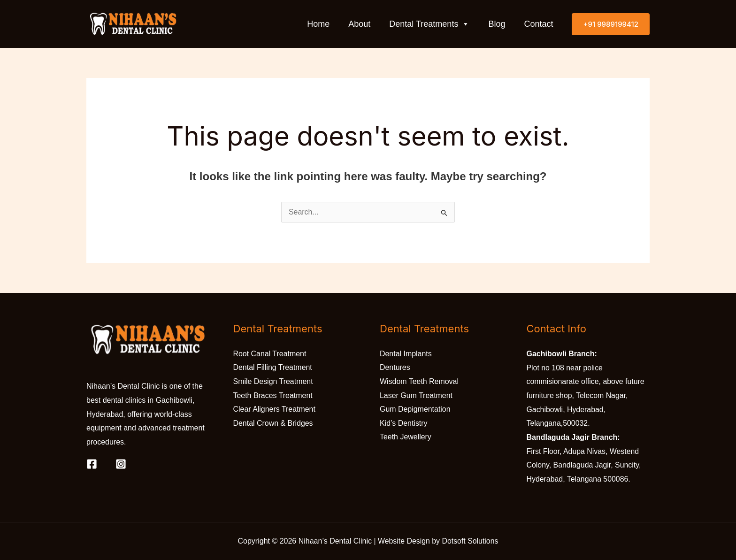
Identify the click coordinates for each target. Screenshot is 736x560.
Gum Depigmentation (415, 410)
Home (318, 24)
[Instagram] (121, 464)
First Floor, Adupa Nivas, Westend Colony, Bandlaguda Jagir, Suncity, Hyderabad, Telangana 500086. (584, 465)
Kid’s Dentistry (404, 423)
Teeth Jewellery (406, 437)
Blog (497, 24)
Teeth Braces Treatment (273, 395)
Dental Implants (406, 354)
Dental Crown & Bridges (273, 423)
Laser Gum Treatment (416, 395)
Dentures (395, 368)
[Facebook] (92, 464)
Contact (538, 24)
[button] (611, 24)
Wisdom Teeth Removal (419, 381)
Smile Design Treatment (273, 381)
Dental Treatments (429, 24)
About (359, 24)
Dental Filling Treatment (273, 368)
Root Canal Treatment (270, 354)
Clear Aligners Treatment (275, 410)
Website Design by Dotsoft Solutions (438, 541)
